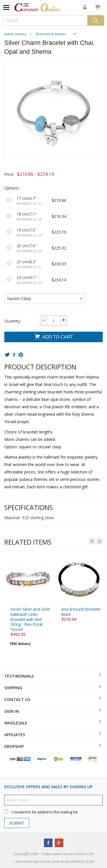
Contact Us (17, 699)
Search (96, 20)
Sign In (12, 711)
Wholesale (16, 723)
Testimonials (19, 676)
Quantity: (13, 321)
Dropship (14, 746)
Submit (17, 823)
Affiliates (15, 735)
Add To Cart (53, 337)
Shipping (13, 688)
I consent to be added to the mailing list (45, 812)
